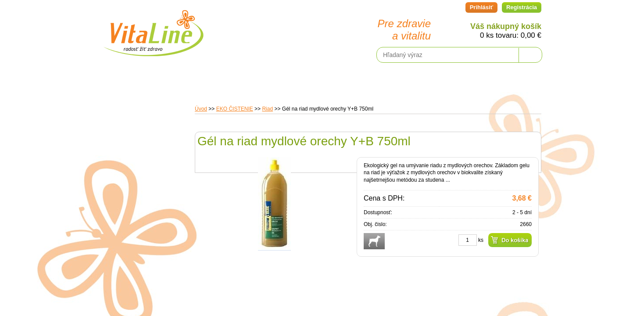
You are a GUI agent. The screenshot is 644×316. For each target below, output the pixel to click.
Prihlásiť (481, 7)
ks (481, 240)
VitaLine (153, 28)
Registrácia (522, 7)
